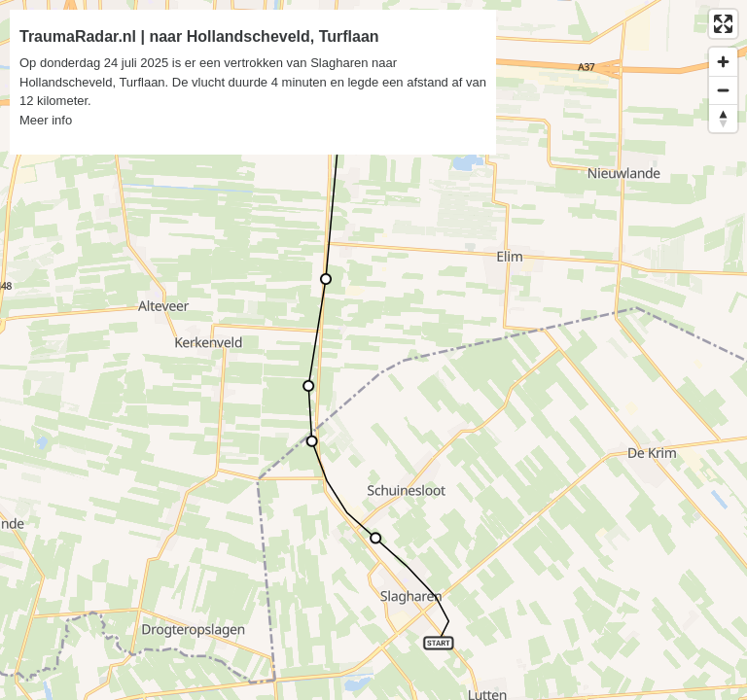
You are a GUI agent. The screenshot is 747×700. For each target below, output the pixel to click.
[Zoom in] (723, 62)
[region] (373, 350)
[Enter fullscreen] (723, 24)
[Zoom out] (723, 90)
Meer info (46, 120)
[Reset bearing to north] (723, 118)
